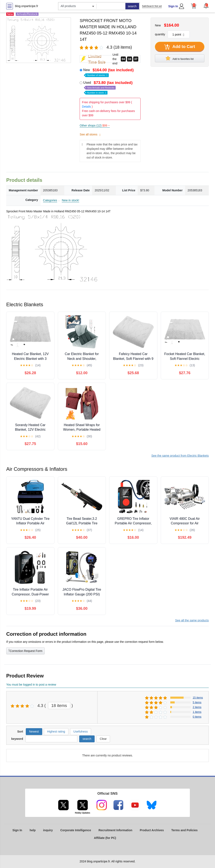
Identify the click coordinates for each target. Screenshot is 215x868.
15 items (198, 698)
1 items (197, 712)
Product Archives (152, 830)
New (109, 72)
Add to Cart (180, 47)
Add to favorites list (180, 58)
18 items (59, 706)
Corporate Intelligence (76, 830)
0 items (197, 717)
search (132, 6)
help (33, 830)
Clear (103, 739)
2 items (197, 707)
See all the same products (192, 620)
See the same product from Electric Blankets (180, 456)
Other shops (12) (95, 125)
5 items (197, 702)
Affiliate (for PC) (105, 838)
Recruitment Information (116, 830)
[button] (206, 6)
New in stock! (70, 200)
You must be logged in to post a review (31, 685)
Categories (50, 200)
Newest (34, 732)
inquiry (48, 830)
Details (86, 107)
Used (108, 87)
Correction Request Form (25, 650)
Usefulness (81, 732)
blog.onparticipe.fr (27, 6)
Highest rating (56, 732)
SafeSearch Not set (152, 6)
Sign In (173, 6)
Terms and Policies (185, 830)
